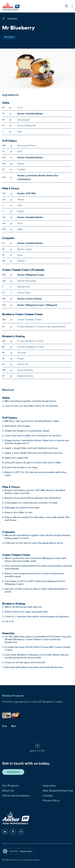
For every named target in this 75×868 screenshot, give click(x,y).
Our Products (10, 786)
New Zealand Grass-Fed (58, 791)
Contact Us (13, 772)
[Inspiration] (12, 18)
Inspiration (49, 786)
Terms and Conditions (16, 796)
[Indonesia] (4, 18)
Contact (48, 796)
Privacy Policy (51, 801)
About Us (8, 791)
